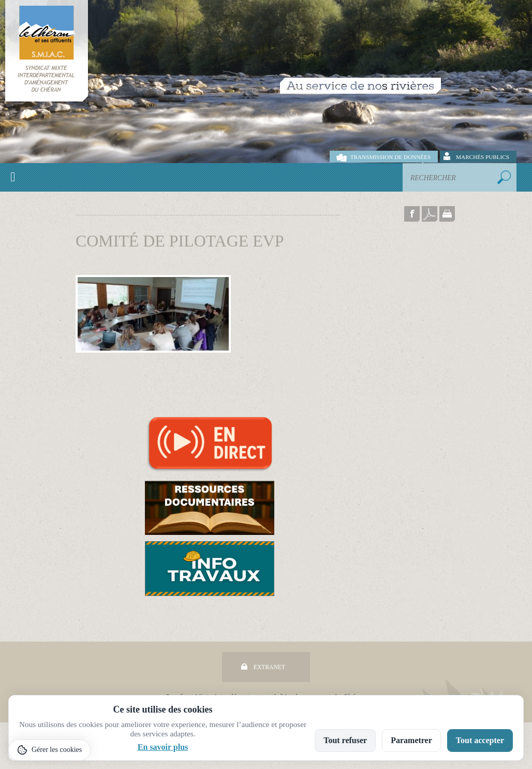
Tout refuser (345, 740)
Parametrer (411, 740)
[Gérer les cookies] (49, 750)
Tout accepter (480, 740)
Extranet (269, 667)
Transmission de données (390, 157)
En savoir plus (163, 747)
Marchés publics (483, 157)
